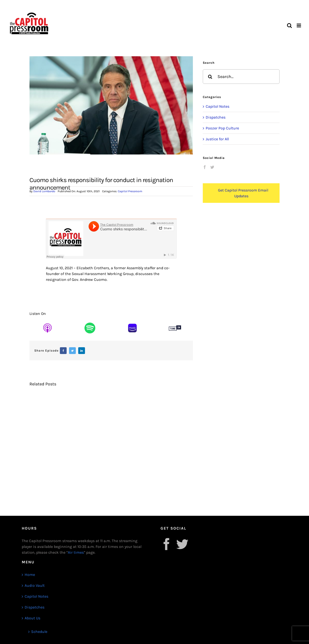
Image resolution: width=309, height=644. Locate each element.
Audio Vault (35, 585)
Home (30, 575)
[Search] (210, 77)
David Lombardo (44, 191)
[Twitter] (72, 351)
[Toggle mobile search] (289, 25)
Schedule (39, 632)
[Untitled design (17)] (132, 321)
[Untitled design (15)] (90, 321)
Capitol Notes (218, 106)
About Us (32, 618)
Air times (76, 552)
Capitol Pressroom (130, 191)
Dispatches (216, 117)
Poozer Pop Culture (222, 128)
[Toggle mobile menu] (299, 25)
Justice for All (217, 139)
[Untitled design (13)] (175, 321)
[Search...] (241, 77)
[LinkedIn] (82, 351)
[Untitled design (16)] (47, 321)
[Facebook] (63, 351)
